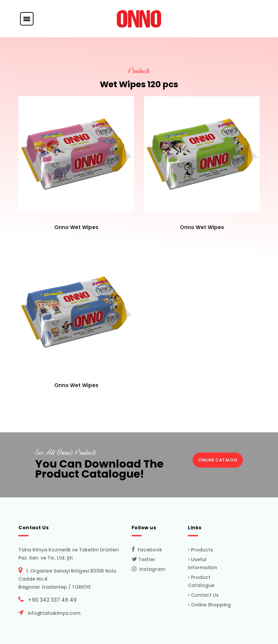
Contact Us (203, 595)
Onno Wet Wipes (76, 227)
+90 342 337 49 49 (51, 600)
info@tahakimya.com (53, 613)
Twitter (144, 559)
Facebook (147, 550)
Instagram (148, 569)
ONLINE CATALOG (218, 460)
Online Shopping (209, 605)
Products (200, 550)
